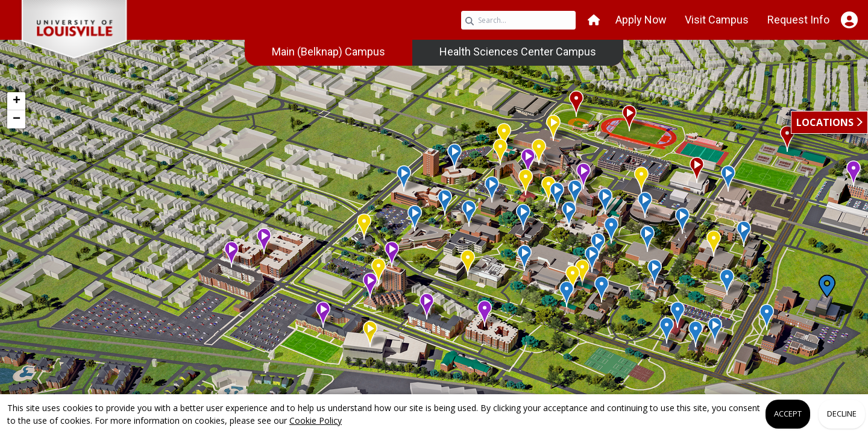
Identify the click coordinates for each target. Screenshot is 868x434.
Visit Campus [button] (717, 20)
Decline (842, 414)
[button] (594, 20)
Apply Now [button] (641, 20)
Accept (788, 414)
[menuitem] (329, 52)
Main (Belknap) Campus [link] (329, 52)
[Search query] (518, 20)
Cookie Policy (316, 420)
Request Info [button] (798, 20)
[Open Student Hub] (849, 20)
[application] (434, 228)
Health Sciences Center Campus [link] (518, 52)
